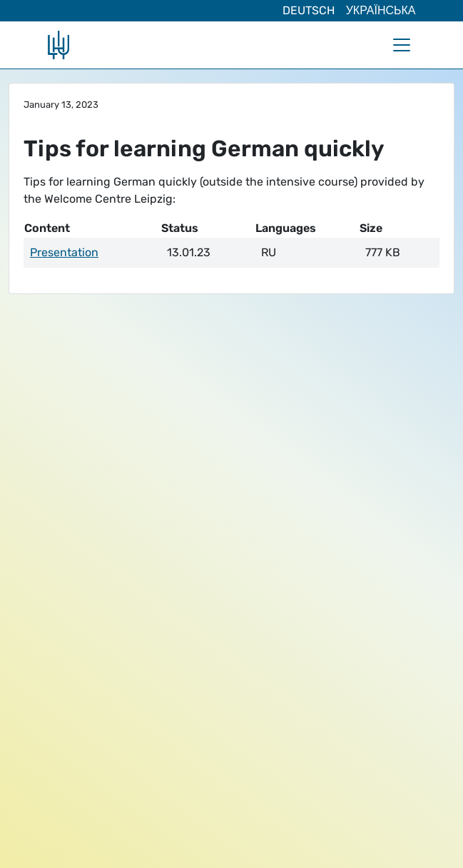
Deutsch (309, 10)
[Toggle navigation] (402, 45)
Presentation (64, 252)
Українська (381, 10)
